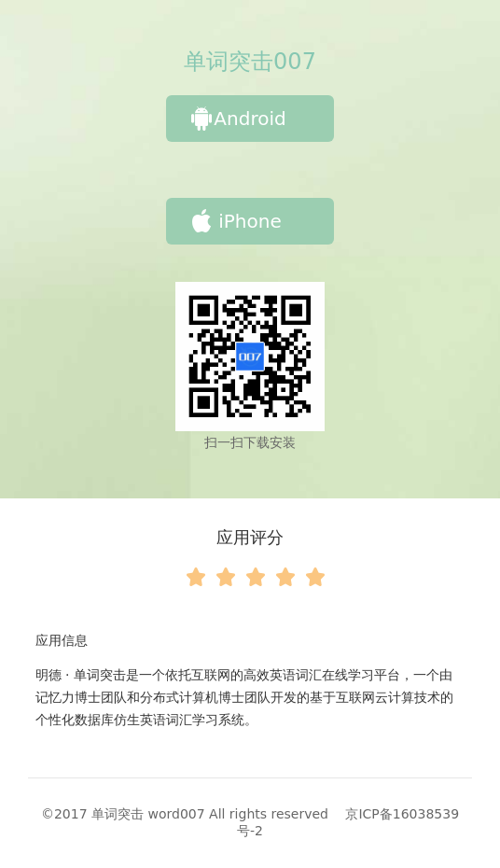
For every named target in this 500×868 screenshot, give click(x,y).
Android (238, 119)
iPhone (236, 221)
